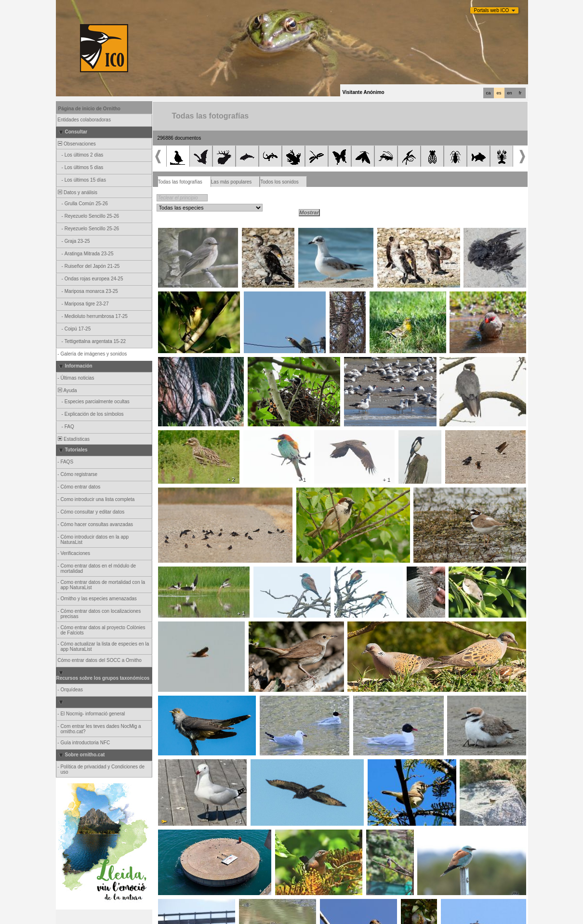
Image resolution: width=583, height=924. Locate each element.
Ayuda (67, 390)
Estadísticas (73, 439)
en (509, 93)
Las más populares (232, 182)
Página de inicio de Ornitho (89, 109)
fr (520, 93)
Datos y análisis (77, 192)
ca (489, 93)
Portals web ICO (492, 10)
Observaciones (76, 144)
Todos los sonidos (279, 182)
